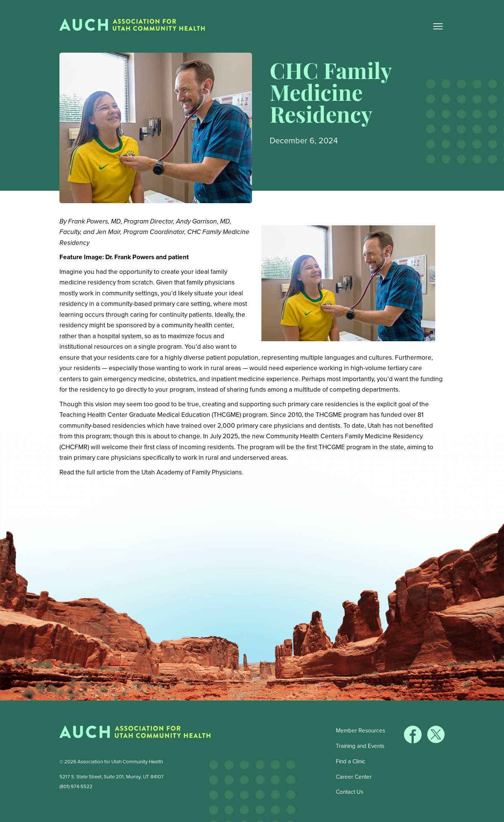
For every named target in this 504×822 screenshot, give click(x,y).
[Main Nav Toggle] (438, 26)
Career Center (354, 777)
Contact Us (350, 792)
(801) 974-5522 (76, 786)
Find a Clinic (351, 761)
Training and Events (360, 746)
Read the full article (87, 472)
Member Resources (361, 731)
